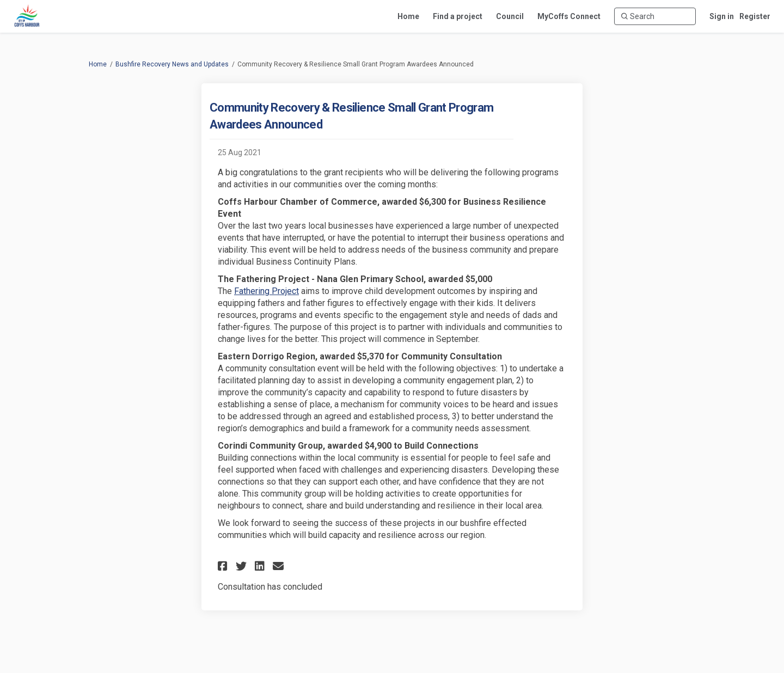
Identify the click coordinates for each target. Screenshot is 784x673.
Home (98, 64)
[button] (224, 566)
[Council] (510, 16)
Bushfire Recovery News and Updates (172, 64)
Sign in (722, 16)
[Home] (408, 16)
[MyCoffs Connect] (569, 16)
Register (755, 16)
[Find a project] (458, 16)
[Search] (655, 16)
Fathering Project (267, 291)
